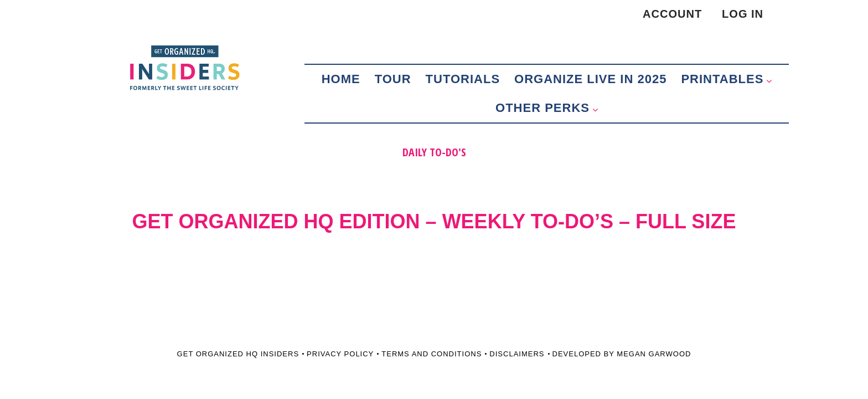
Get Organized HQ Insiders (238, 354)
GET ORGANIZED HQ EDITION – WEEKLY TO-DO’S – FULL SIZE (434, 221)
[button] (772, 75)
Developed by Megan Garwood (622, 354)
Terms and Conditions (432, 354)
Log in (743, 14)
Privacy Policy (340, 354)
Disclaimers (517, 354)
